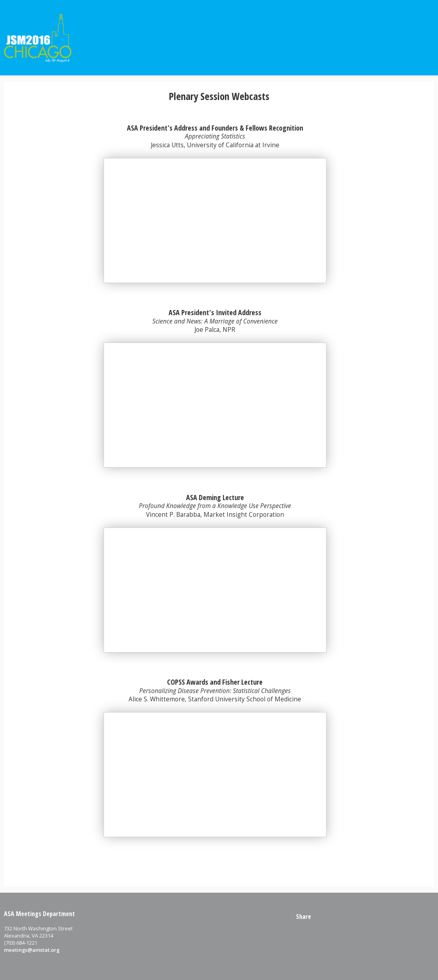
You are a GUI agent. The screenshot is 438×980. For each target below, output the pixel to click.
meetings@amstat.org (32, 950)
